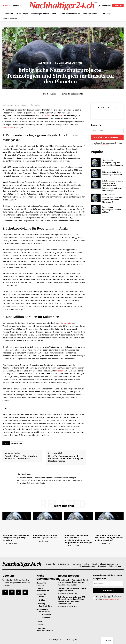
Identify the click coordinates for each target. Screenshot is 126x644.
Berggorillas (16, 443)
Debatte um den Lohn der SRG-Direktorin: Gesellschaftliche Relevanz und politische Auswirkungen (112, 183)
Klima (61, 116)
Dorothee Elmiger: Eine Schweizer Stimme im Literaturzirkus (21, 457)
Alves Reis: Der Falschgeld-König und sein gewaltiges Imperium (112, 162)
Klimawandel (66, 323)
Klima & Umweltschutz (69, 63)
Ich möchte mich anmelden (107, 137)
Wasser (60, 371)
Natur (48, 116)
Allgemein (45, 63)
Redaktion (52, 94)
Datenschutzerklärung (111, 598)
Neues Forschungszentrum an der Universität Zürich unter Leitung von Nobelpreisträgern (66, 459)
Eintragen (108, 589)
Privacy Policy (104, 144)
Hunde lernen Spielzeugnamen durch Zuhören (110, 205)
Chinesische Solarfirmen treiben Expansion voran (111, 173)
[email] (107, 131)
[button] (18, 6)
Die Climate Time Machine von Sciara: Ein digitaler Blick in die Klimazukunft (112, 194)
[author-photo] (4, 541)
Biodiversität (8, 128)
